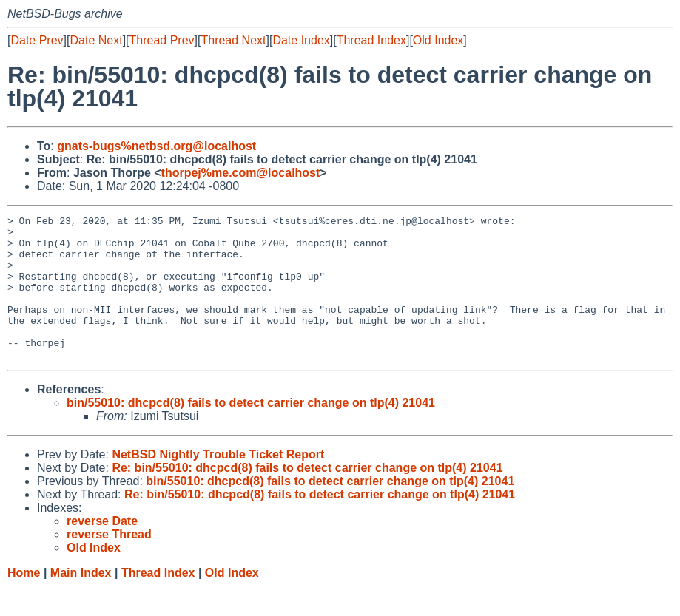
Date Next (96, 40)
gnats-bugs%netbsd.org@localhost (156, 146)
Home (24, 602)
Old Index (438, 40)
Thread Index (371, 40)
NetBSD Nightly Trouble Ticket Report (218, 483)
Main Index (81, 602)
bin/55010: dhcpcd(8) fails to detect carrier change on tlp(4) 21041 (251, 431)
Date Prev (37, 40)
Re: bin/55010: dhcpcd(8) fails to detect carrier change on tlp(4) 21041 (307, 497)
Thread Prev (162, 40)
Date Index (301, 40)
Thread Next (233, 40)
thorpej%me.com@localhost (241, 173)
